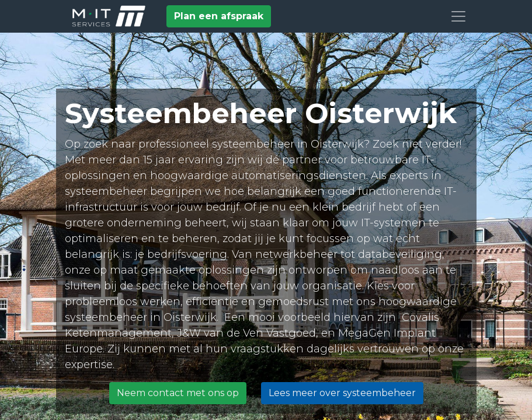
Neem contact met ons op (178, 393)
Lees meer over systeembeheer (342, 393)
